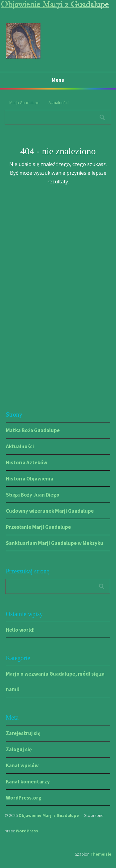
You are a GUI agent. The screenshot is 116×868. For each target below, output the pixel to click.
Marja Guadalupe (24, 103)
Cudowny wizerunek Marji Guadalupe (50, 511)
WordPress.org (24, 798)
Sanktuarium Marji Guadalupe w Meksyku (55, 543)
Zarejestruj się (23, 733)
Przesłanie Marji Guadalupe (38, 527)
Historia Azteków (27, 462)
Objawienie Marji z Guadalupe (49, 815)
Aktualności (59, 103)
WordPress (27, 831)
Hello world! (20, 630)
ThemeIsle (101, 854)
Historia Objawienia (30, 479)
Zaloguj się (19, 749)
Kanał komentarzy (28, 782)
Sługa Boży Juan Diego (33, 495)
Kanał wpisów (22, 765)
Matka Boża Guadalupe (33, 430)
